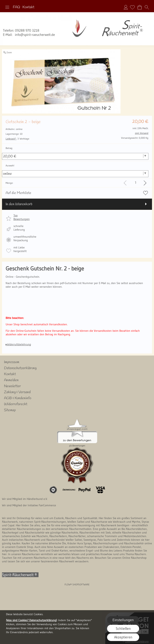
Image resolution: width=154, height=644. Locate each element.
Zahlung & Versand (17, 392)
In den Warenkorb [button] (19, 204)
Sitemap (10, 410)
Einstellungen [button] (123, 620)
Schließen (123, 629)
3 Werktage (17, 139)
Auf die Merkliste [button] (18, 193)
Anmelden (126, 7)
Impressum (12, 362)
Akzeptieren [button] (123, 637)
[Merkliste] (132, 7)
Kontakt (28, 7)
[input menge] (135, 183)
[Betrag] (75, 156)
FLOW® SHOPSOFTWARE (77, 584)
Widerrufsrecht (16, 404)
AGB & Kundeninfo (18, 398)
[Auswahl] (75, 174)
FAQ (16, 7)
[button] (7, 7)
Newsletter (12, 386)
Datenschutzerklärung (20, 368)
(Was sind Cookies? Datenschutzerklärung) (31, 620)
